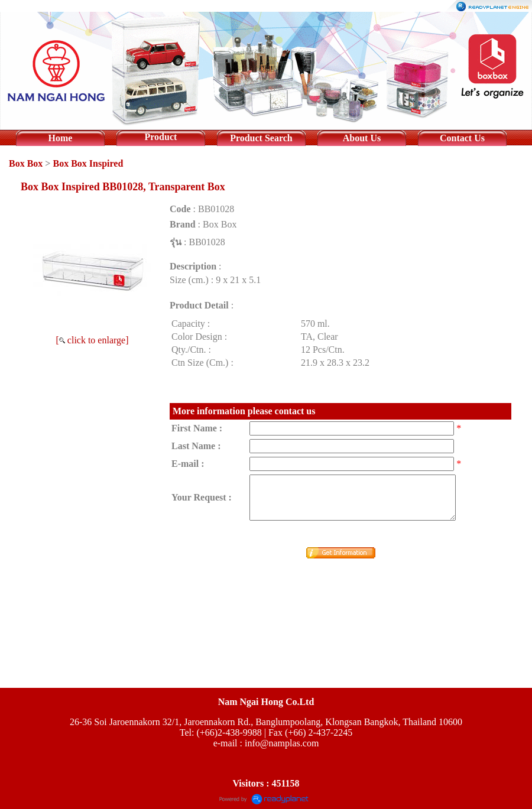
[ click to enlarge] (93, 340)
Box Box (26, 163)
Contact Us (462, 138)
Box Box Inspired (88, 163)
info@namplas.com (282, 743)
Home (61, 138)
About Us (362, 138)
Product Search (261, 138)
